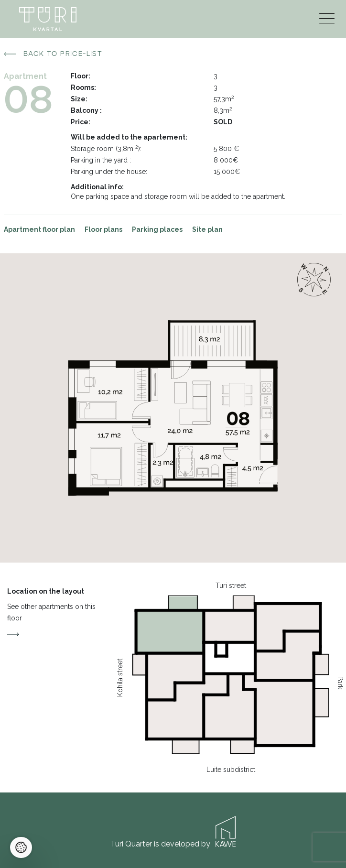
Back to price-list (53, 54)
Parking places (157, 229)
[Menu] (327, 21)
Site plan (207, 229)
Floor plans (103, 229)
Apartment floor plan (39, 229)
